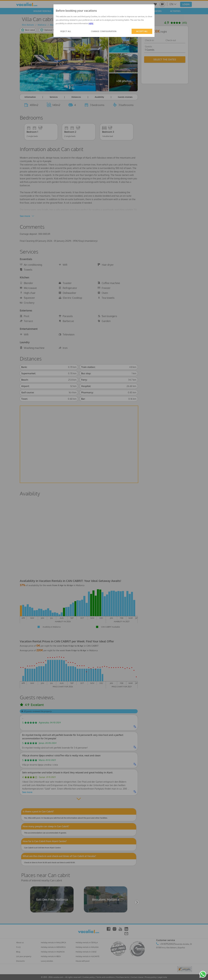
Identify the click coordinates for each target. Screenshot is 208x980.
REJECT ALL (66, 31)
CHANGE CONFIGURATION (104, 31)
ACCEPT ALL (142, 31)
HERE (91, 23)
